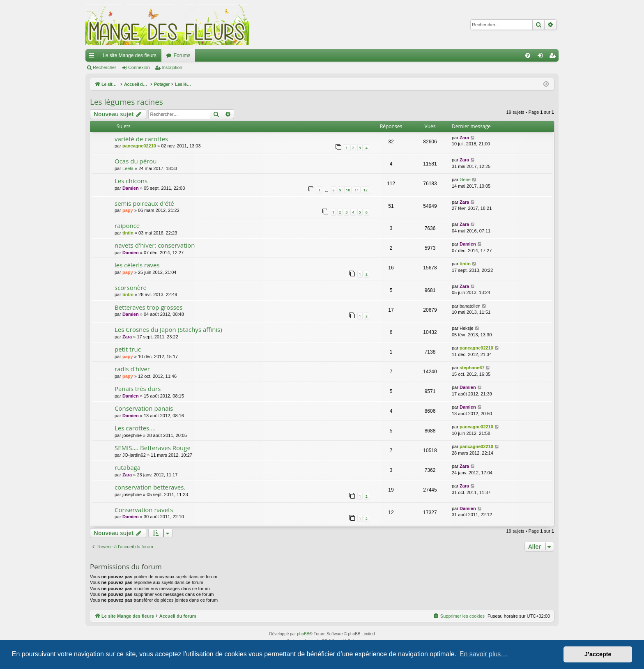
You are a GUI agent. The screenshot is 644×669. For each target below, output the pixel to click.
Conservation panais (144, 408)
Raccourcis (93, 57)
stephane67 (472, 368)
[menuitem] (528, 55)
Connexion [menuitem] (542, 57)
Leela (128, 168)
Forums (182, 55)
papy (128, 210)
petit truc (128, 349)
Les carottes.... (135, 428)
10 (348, 190)
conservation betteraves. (150, 487)
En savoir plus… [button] (484, 654)
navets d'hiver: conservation (155, 245)
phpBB (303, 634)
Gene (465, 179)
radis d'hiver (132, 369)
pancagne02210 (139, 146)
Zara (464, 138)
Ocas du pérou (136, 161)
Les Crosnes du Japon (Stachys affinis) (168, 329)
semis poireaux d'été (144, 203)
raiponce (127, 225)
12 (366, 190)
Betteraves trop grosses (148, 307)
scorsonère (131, 287)
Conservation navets (144, 510)
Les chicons (131, 181)
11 (356, 190)
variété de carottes (141, 139)
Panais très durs (138, 389)
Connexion (139, 67)
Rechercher (105, 67)
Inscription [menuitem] (554, 57)
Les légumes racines (126, 102)
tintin (128, 233)
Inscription (172, 67)
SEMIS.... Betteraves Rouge (153, 448)
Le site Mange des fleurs (130, 55)
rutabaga (128, 467)
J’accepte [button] (598, 654)
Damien (131, 188)
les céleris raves (137, 265)
